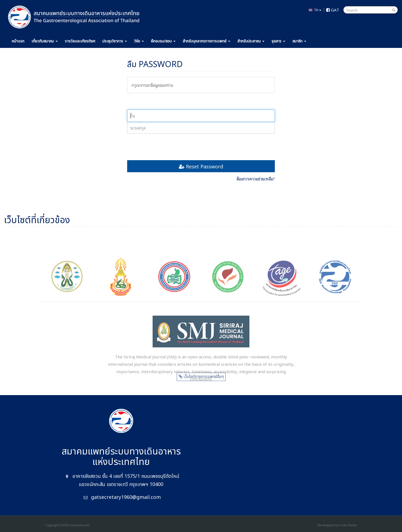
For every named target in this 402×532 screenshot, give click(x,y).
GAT (333, 10)
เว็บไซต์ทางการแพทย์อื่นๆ (201, 379)
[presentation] (169, 147)
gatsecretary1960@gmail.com (126, 497)
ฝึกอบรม (163, 41)
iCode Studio (348, 525)
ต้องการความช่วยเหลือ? (256, 179)
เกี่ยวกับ (45, 41)
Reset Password (201, 166)
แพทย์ (206, 41)
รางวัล (80, 41)
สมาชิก (299, 41)
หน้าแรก (18, 41)
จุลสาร (278, 41)
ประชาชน (251, 41)
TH (315, 10)
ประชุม (115, 41)
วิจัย (139, 41)
